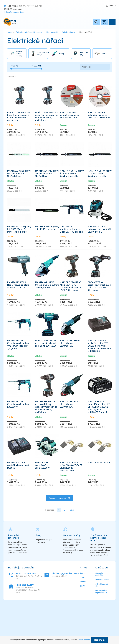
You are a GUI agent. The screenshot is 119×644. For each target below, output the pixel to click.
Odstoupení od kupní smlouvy (101, 629)
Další (72, 547)
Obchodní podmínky (99, 612)
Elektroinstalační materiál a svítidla (29, 32)
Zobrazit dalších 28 (60, 535)
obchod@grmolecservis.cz (15, 12)
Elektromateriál (52, 32)
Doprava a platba (102, 617)
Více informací (84, 640)
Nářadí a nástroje (69, 32)
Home (9, 32)
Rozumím (100, 640)
